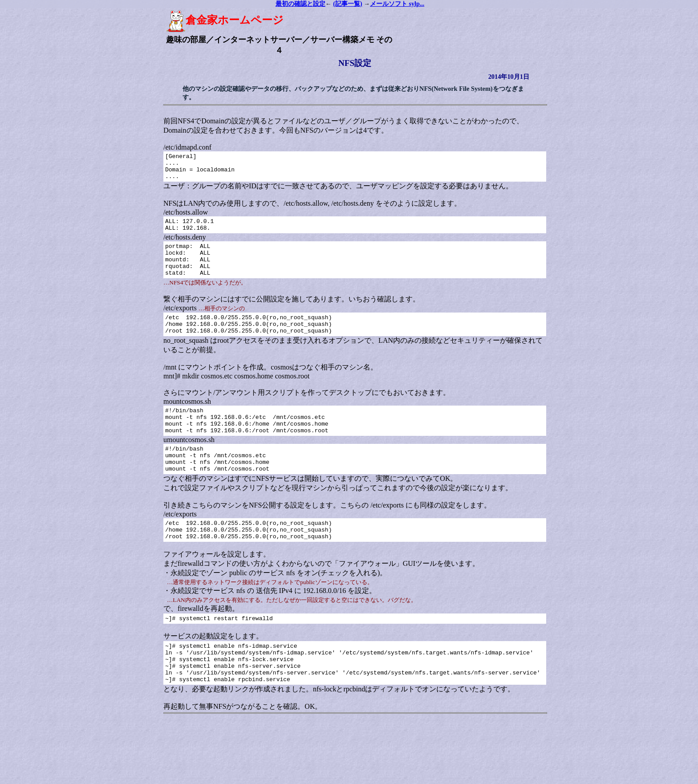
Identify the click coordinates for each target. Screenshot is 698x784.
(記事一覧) (347, 4)
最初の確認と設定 (300, 4)
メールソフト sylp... (397, 4)
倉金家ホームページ (223, 20)
